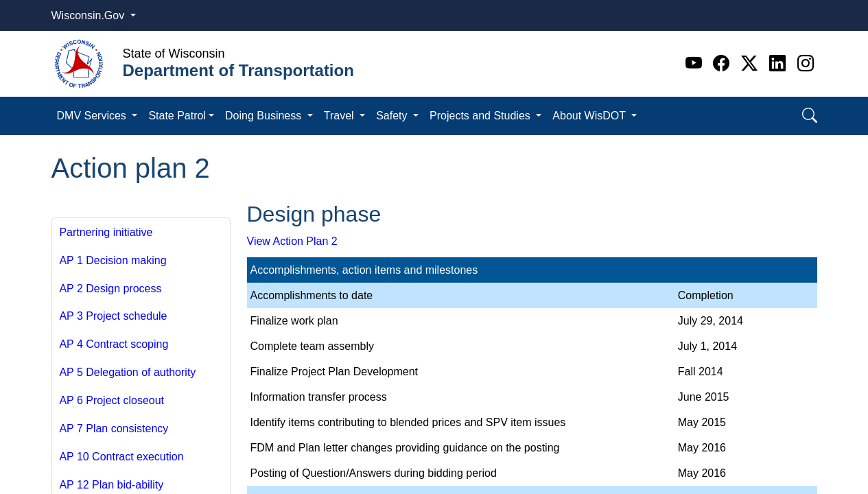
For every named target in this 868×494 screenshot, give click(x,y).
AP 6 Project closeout (112, 400)
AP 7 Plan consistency (114, 428)
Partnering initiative (106, 232)
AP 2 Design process (110, 289)
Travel (340, 116)
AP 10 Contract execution (121, 457)
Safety (393, 116)
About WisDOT (590, 116)
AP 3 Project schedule (113, 316)
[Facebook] (724, 63)
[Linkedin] (780, 63)
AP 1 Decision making (113, 260)
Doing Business (265, 116)
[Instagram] (806, 63)
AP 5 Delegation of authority (127, 372)
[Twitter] (752, 63)
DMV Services (93, 116)
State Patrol (177, 116)
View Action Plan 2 (292, 241)
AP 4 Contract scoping (114, 344)
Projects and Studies (481, 116)
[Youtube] (696, 63)
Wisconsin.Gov (90, 15)
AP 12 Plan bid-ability (111, 485)
